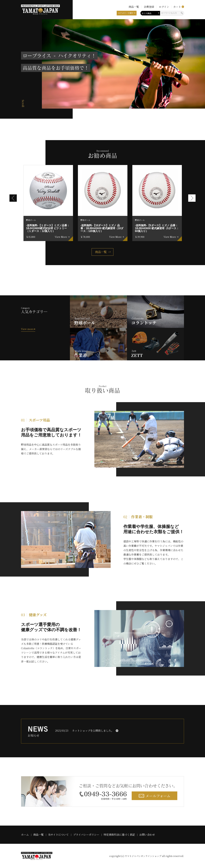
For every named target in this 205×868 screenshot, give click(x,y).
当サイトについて (58, 835)
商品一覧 (101, 252)
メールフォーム (155, 796)
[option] (48, 203)
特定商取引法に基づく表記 (119, 835)
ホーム (25, 835)
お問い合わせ (147, 835)
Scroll (23, 103)
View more (28, 329)
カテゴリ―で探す (126, 13)
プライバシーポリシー (86, 835)
